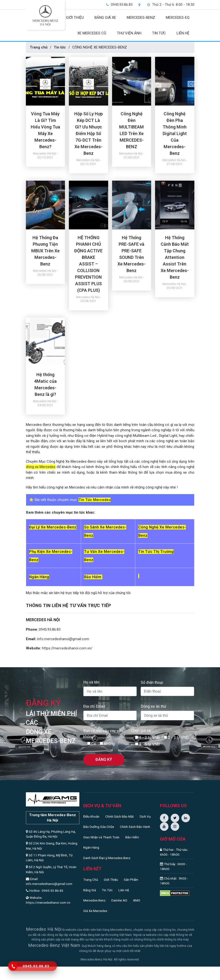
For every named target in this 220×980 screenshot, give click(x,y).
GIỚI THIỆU (75, 18)
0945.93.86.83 (50, 629)
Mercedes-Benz (94, 900)
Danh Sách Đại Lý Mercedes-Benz (107, 858)
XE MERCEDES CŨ (92, 33)
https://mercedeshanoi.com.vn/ (67, 648)
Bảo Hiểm (132, 837)
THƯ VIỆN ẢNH (129, 33)
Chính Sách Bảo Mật (120, 816)
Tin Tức (107, 890)
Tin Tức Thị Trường (156, 552)
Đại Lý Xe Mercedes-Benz (53, 527)
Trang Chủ (91, 880)
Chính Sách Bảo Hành (135, 827)
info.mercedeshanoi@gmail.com (63, 639)
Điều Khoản (91, 816)
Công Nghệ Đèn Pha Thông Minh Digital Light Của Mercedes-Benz (175, 133)
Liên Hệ (124, 890)
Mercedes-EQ (178, 18)
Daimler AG (119, 900)
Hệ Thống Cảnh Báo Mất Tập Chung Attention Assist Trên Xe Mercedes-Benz (175, 257)
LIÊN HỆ (183, 33)
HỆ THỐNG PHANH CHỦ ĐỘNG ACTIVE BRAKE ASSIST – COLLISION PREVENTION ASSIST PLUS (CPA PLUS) (88, 264)
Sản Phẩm (131, 880)
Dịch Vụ (145, 816)
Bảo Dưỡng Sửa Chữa (99, 827)
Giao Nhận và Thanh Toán (101, 837)
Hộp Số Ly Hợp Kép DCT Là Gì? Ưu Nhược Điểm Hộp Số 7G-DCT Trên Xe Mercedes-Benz (89, 133)
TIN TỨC (159, 33)
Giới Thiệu (111, 880)
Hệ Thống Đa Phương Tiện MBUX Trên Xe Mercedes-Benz (45, 251)
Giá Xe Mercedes (95, 911)
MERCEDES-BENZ (141, 18)
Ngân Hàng (91, 847)
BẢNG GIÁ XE (105, 18)
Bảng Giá (90, 890)
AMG (137, 900)
